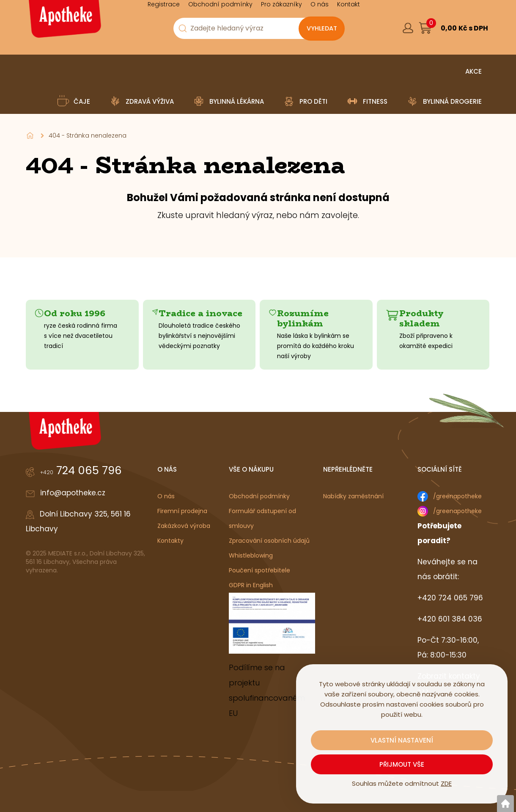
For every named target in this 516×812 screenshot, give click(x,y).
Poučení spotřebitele (259, 570)
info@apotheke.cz (73, 493)
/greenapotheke (457, 496)
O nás (166, 496)
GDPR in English (251, 585)
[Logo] (64, 22)
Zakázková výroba (184, 526)
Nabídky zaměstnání (353, 496)
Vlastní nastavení (402, 740)
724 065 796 (81, 470)
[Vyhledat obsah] (321, 29)
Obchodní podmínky (259, 496)
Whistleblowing (251, 555)
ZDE (446, 783)
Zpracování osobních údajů (269, 541)
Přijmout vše (402, 764)
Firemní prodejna (182, 511)
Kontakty (170, 541)
